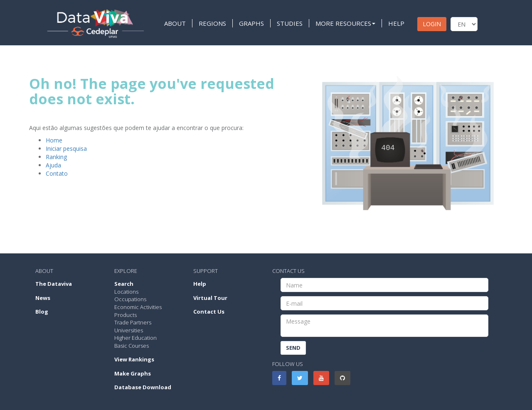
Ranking (56, 157)
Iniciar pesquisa (66, 149)
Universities (129, 330)
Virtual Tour (210, 298)
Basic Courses (132, 346)
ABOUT (175, 23)
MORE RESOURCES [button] (345, 23)
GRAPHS (251, 23)
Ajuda (53, 165)
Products (126, 315)
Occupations (130, 299)
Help (200, 284)
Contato (57, 173)
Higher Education (135, 338)
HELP (396, 23)
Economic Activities (138, 307)
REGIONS (212, 23)
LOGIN (432, 24)
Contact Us (209, 312)
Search (124, 284)
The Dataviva (54, 284)
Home (54, 140)
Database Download (143, 387)
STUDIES (290, 23)
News (43, 298)
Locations (126, 292)
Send (293, 348)
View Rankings (134, 359)
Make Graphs (133, 373)
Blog (42, 312)
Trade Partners (133, 322)
